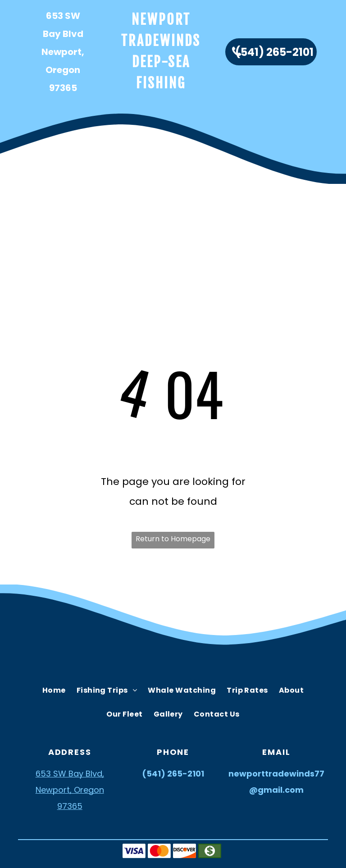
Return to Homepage (173, 539)
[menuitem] (50, 205)
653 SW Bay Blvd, (70, 774)
